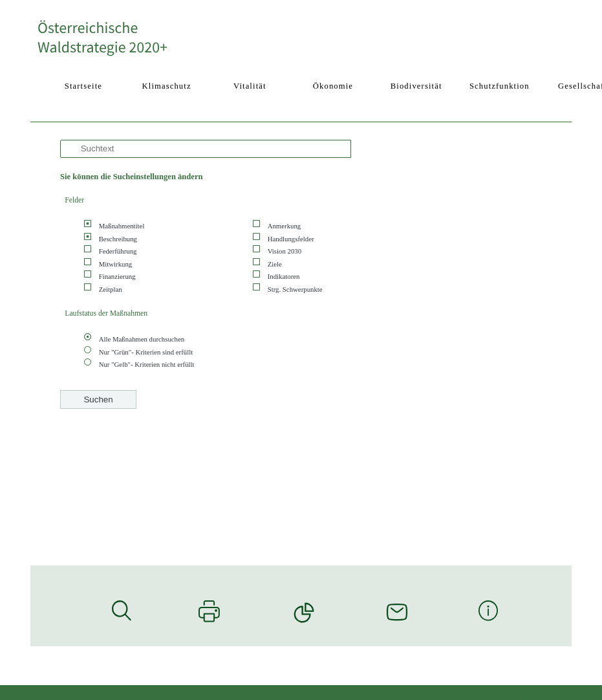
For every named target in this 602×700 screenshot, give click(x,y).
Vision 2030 (285, 251)
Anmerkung (285, 226)
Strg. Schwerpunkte (295, 289)
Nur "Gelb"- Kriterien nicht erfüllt (147, 364)
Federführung (118, 251)
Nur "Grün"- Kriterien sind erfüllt (146, 352)
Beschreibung (118, 239)
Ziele (275, 264)
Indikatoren (284, 276)
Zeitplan (111, 289)
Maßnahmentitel (122, 226)
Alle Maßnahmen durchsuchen (142, 339)
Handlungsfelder (291, 239)
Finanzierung (117, 276)
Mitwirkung (116, 264)
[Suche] (206, 149)
